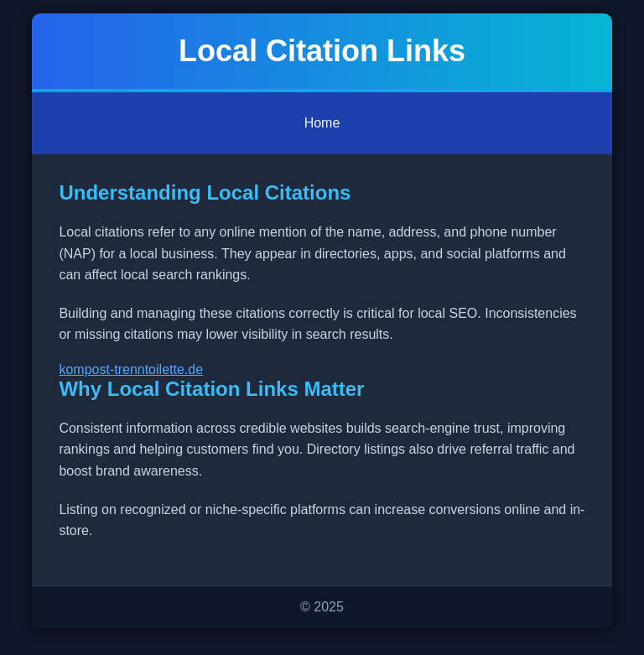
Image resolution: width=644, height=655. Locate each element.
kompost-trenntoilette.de (131, 369)
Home (322, 123)
